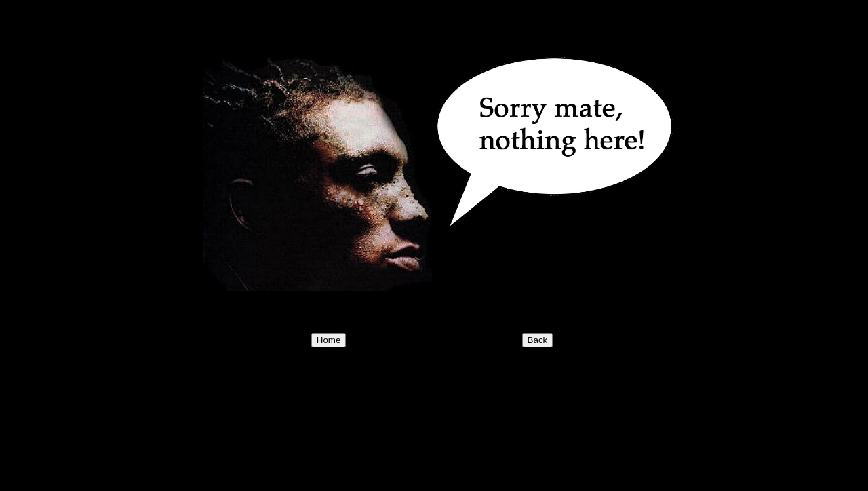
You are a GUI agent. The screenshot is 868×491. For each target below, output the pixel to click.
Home (329, 340)
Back (538, 340)
